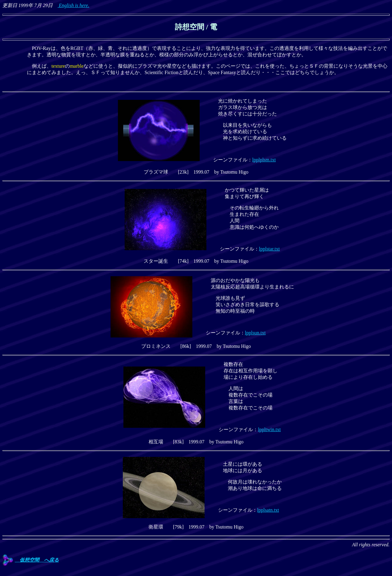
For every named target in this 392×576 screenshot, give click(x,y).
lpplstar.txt (269, 249)
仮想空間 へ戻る (31, 560)
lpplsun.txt (255, 333)
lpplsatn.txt (268, 510)
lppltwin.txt (269, 429)
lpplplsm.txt (264, 160)
